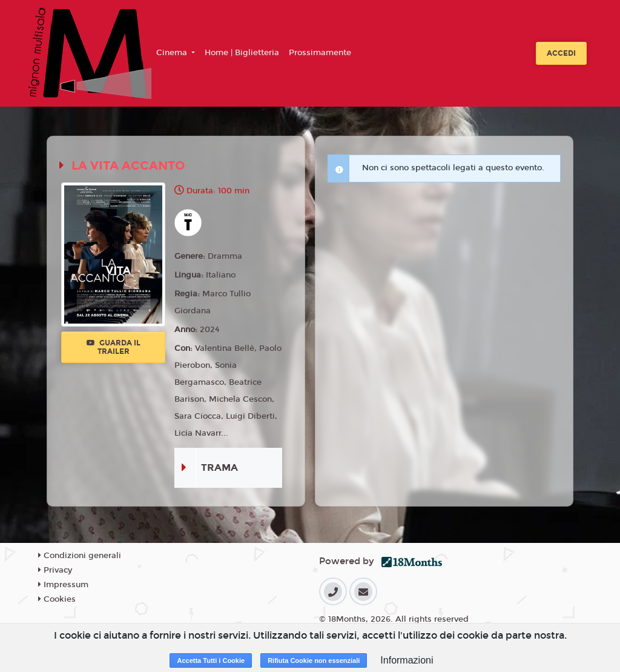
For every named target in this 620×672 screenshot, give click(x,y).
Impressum (63, 585)
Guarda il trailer (114, 347)
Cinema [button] (173, 53)
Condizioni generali (80, 556)
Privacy (55, 570)
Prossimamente (320, 53)
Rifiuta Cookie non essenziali (314, 660)
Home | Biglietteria (242, 53)
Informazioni (407, 660)
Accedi (561, 53)
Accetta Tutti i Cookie (211, 660)
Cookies (57, 599)
